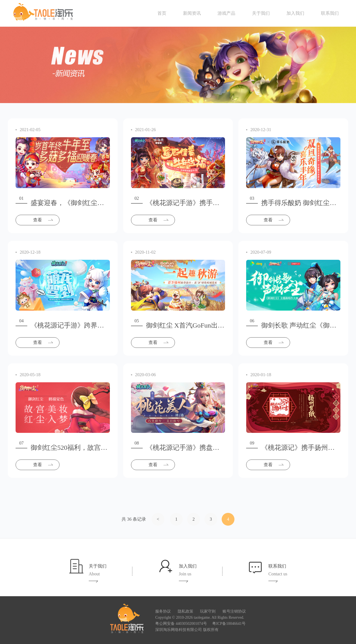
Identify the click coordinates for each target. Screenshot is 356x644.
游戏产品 (226, 13)
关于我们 (261, 13)
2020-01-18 (261, 375)
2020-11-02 (145, 252)
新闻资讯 (192, 13)
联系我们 (330, 13)
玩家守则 (208, 611)
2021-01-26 (146, 130)
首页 (162, 13)
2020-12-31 (261, 130)
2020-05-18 (30, 375)
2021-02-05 (30, 130)
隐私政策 (186, 611)
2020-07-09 (261, 252)
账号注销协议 (234, 611)
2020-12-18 (30, 252)
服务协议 (163, 611)
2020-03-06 (146, 375)
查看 (38, 220)
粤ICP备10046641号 (229, 624)
